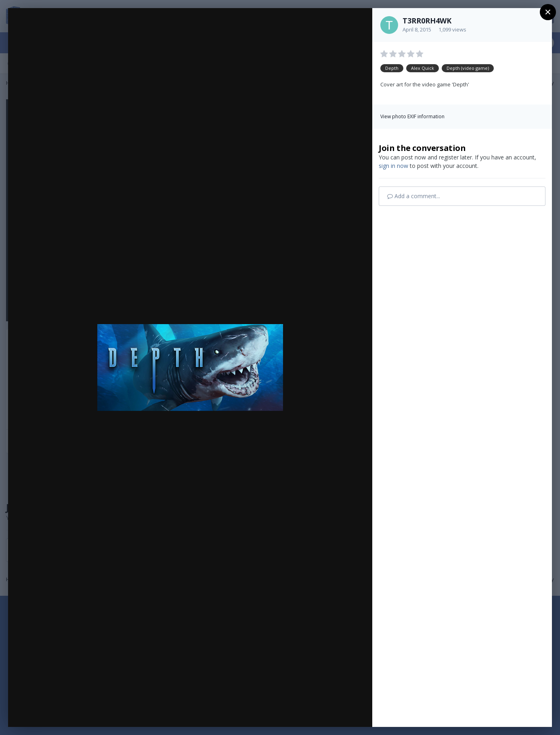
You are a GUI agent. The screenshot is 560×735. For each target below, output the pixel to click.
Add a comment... (414, 196)
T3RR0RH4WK (427, 21)
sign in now (393, 166)
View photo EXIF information (412, 116)
